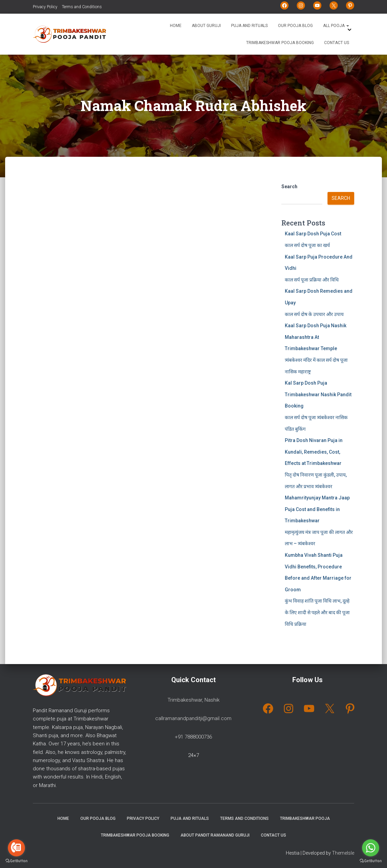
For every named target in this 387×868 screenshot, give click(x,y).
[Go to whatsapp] (371, 848)
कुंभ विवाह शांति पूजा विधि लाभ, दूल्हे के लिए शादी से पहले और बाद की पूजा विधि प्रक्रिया (317, 612)
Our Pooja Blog (295, 26)
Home (176, 26)
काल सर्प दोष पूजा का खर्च (307, 245)
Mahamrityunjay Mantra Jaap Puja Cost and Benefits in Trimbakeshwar (317, 509)
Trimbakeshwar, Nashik (193, 700)
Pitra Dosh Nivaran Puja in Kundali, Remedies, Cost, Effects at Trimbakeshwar (314, 452)
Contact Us (337, 43)
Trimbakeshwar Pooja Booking (280, 43)
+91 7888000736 (193, 737)
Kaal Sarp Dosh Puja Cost (313, 234)
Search (289, 187)
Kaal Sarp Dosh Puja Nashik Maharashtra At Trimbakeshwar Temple (316, 337)
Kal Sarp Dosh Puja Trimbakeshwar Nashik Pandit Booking (318, 394)
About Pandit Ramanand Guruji (215, 835)
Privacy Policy (45, 7)
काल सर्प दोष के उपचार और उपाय (314, 314)
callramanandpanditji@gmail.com (193, 718)
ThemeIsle (343, 853)
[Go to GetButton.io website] (371, 861)
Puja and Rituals (249, 26)
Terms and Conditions (82, 7)
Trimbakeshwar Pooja (305, 818)
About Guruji (206, 26)
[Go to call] (16, 848)
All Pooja (336, 26)
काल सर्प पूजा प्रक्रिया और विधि (312, 280)
